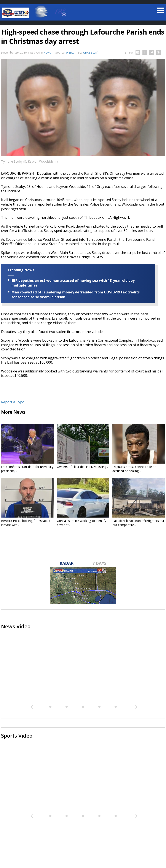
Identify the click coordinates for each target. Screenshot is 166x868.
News (47, 52)
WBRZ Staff (90, 52)
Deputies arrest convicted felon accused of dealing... (134, 469)
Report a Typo (13, 402)
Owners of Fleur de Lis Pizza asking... (83, 467)
